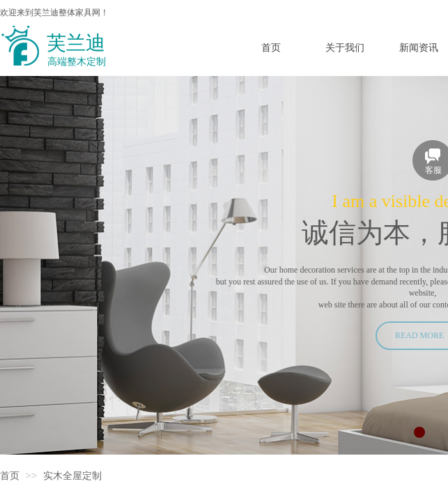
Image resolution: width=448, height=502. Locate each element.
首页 (10, 476)
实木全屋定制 (72, 476)
